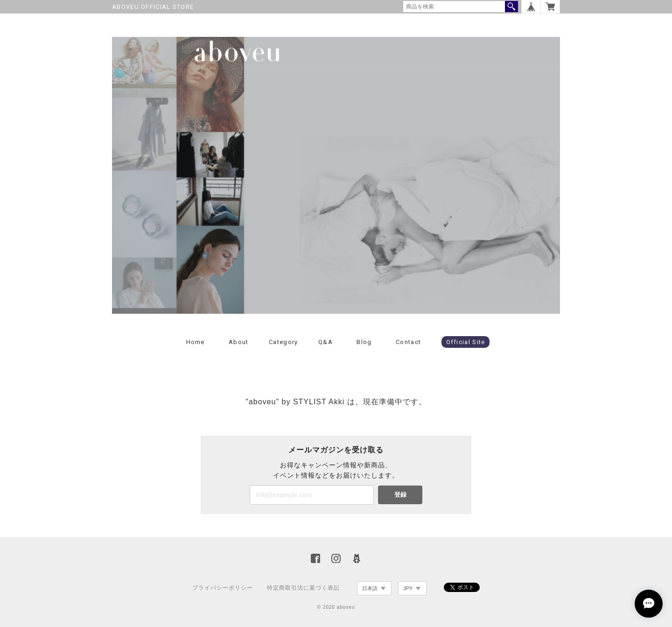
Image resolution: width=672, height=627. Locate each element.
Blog (364, 342)
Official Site (466, 342)
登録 (400, 495)
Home (196, 342)
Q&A (325, 342)
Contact (408, 342)
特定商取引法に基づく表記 (303, 588)
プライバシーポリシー (223, 588)
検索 (511, 7)
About (239, 342)
